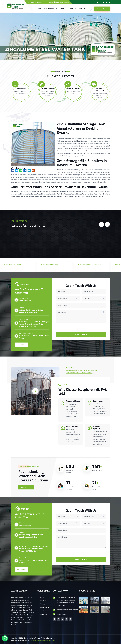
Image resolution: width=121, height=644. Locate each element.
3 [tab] (113, 45)
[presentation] (69, 329)
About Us (63, 9)
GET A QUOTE (102, 9)
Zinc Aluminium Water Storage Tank (87, 269)
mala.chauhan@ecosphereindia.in (58, 2)
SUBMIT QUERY (81, 335)
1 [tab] (113, 39)
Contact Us (26, 487)
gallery (82, 9)
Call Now (21, 345)
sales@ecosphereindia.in (28, 312)
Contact (73, 9)
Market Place (44, 607)
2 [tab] (113, 42)
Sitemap (42, 604)
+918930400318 (36, 2)
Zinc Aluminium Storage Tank (14, 269)
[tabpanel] (60, 37)
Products (43, 601)
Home (40, 9)
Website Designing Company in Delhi (43, 641)
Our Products (50, 9)
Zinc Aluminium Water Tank (50, 269)
